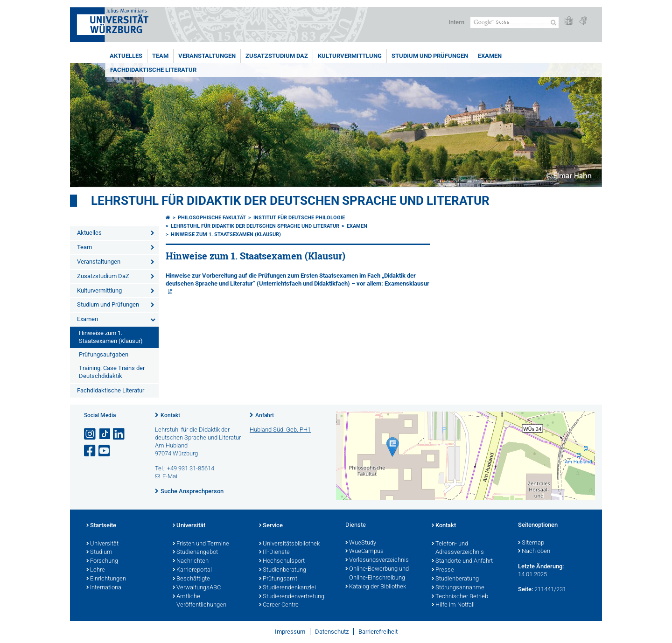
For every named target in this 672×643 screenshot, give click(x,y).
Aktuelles (126, 56)
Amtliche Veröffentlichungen (199, 601)
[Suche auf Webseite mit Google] (514, 23)
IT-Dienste (274, 552)
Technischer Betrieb (460, 597)
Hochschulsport (282, 561)
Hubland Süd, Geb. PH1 (280, 430)
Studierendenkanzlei (287, 588)
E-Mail (171, 476)
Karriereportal (192, 570)
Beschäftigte (191, 579)
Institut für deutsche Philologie (299, 218)
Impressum (290, 632)
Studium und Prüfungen (430, 56)
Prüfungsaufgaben (104, 354)
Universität (102, 544)
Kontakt (170, 415)
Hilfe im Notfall (453, 605)
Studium (99, 552)
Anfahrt (265, 415)
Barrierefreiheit (378, 632)
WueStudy (361, 543)
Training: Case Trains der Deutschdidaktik (112, 372)
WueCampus (364, 552)
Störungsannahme (458, 588)
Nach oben (534, 552)
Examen (490, 56)
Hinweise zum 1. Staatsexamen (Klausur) (111, 337)
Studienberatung (283, 570)
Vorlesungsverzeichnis (377, 560)
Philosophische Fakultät (212, 218)
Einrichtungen (106, 579)
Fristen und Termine (201, 544)
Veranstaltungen (207, 56)
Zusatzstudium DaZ (277, 56)
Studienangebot (195, 552)
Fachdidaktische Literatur (153, 70)
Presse (443, 570)
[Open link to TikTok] (105, 434)
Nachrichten (191, 561)
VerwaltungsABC (197, 588)
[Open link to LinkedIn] (119, 434)
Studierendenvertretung (292, 597)
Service (271, 526)
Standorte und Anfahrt (462, 561)
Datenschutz (332, 632)
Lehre (96, 570)
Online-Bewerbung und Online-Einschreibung (377, 574)
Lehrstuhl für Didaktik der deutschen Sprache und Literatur (290, 201)
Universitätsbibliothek (289, 544)
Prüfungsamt (278, 579)
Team (160, 56)
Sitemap (531, 543)
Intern (456, 22)
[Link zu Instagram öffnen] (91, 434)
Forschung (102, 561)
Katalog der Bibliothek (376, 587)
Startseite (101, 526)
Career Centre (279, 605)
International (105, 588)
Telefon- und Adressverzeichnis (458, 549)
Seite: (525, 589)
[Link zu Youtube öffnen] (105, 451)
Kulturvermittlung (350, 56)
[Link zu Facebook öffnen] (91, 451)
